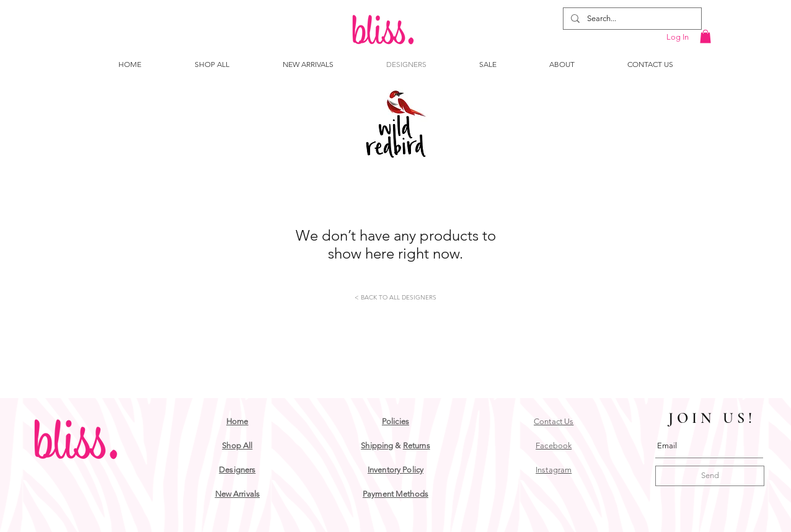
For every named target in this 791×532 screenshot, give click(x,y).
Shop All (237, 446)
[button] (705, 37)
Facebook (554, 446)
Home (237, 421)
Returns (417, 446)
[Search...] (631, 19)
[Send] (710, 476)
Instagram (554, 470)
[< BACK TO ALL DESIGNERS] (395, 297)
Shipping (377, 446)
